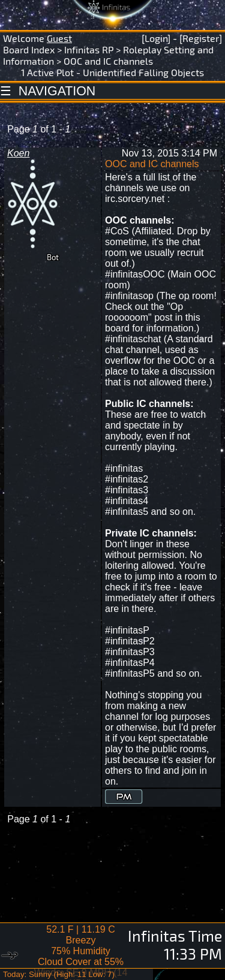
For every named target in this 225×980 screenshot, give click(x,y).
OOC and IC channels (108, 61)
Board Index (29, 49)
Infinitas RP (89, 49)
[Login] (156, 38)
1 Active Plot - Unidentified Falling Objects (112, 72)
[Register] (201, 38)
